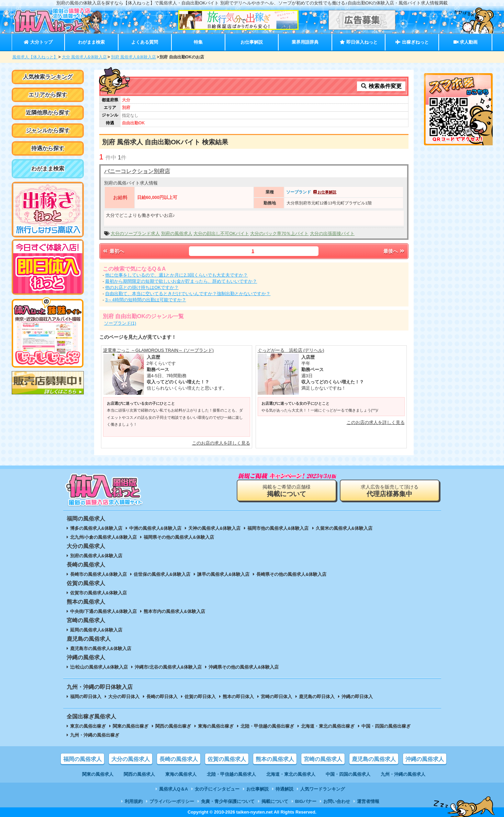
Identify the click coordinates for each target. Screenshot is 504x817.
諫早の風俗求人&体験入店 (223, 574)
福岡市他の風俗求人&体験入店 (278, 528)
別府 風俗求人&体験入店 (133, 57)
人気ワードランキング (323, 789)
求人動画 (466, 42)
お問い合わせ (337, 801)
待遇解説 (284, 789)
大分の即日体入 (124, 697)
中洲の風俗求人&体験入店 (155, 528)
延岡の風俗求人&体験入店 (96, 630)
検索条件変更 (381, 86)
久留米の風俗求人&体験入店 (344, 528)
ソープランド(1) (120, 323)
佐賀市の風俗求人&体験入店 (98, 593)
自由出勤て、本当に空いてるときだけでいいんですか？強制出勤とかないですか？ (188, 294)
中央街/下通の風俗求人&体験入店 (104, 611)
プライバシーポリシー (172, 801)
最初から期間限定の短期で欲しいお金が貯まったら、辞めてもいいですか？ (181, 281)
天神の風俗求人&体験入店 (214, 528)
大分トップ (38, 42)
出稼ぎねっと (412, 42)
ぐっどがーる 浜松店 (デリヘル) (291, 350)
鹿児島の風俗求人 (374, 759)
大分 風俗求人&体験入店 (84, 57)
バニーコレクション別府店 (137, 171)
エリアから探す (48, 95)
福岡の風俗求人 (82, 759)
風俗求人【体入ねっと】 (35, 57)
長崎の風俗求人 (179, 759)
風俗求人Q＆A (173, 789)
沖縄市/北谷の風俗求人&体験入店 (168, 667)
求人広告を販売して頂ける (390, 491)
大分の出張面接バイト (332, 233)
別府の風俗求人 (177, 233)
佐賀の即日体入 (200, 697)
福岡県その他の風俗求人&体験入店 (179, 537)
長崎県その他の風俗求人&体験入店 (291, 574)
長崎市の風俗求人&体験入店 (98, 574)
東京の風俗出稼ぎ (88, 726)
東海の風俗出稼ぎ (216, 726)
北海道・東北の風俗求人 (291, 774)
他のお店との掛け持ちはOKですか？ (142, 287)
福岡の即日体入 (86, 697)
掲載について (275, 801)
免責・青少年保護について (228, 801)
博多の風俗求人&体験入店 (96, 528)
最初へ (113, 251)
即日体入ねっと (359, 42)
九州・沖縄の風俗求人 (403, 774)
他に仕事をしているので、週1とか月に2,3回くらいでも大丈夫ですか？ (176, 275)
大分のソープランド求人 (135, 233)
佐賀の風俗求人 (227, 759)
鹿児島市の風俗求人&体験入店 (101, 648)
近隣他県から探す (48, 113)
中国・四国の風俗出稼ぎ (386, 726)
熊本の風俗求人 (275, 759)
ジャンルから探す (48, 130)
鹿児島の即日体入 (317, 697)
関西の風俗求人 (139, 774)
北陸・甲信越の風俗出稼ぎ (267, 726)
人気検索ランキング (48, 77)
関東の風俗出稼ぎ (131, 726)
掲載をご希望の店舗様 (287, 491)
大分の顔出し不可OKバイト (221, 233)
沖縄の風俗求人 (425, 759)
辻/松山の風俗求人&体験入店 (99, 667)
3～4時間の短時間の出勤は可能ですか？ (145, 300)
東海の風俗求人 (181, 774)
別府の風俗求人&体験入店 (96, 556)
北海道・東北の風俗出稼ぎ (328, 726)
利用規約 (134, 801)
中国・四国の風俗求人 (348, 774)
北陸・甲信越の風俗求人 (231, 774)
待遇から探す (48, 148)
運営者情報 (368, 801)
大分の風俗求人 (131, 759)
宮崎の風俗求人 (323, 759)
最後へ (394, 251)
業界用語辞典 (305, 42)
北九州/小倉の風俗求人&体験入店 (104, 537)
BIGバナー (306, 801)
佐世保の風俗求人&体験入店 (162, 574)
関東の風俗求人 (98, 774)
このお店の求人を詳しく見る (221, 443)
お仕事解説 (252, 42)
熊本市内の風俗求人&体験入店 (174, 611)
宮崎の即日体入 (276, 697)
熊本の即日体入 (238, 697)
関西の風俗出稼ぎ (173, 726)
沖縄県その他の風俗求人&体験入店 (244, 667)
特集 (198, 42)
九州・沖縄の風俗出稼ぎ (95, 735)
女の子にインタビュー (217, 789)
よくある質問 (145, 42)
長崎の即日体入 (162, 697)
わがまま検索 (91, 42)
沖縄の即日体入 (357, 697)
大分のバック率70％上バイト (279, 233)
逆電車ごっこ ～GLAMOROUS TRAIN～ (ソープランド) (159, 350)
